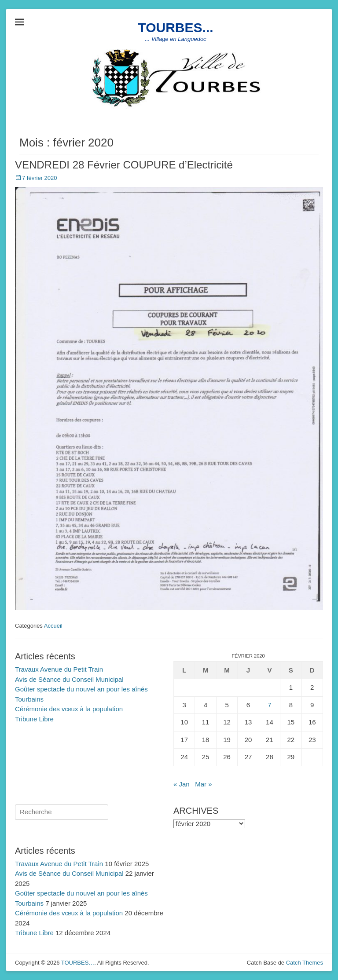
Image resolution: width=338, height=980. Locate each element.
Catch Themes (305, 963)
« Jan (182, 784)
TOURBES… (78, 963)
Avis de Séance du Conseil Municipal (69, 679)
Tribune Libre (34, 719)
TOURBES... (175, 27)
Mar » (203, 784)
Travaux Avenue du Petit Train (59, 669)
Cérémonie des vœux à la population (69, 709)
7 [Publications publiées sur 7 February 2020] (269, 705)
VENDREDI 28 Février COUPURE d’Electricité (124, 165)
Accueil (53, 626)
